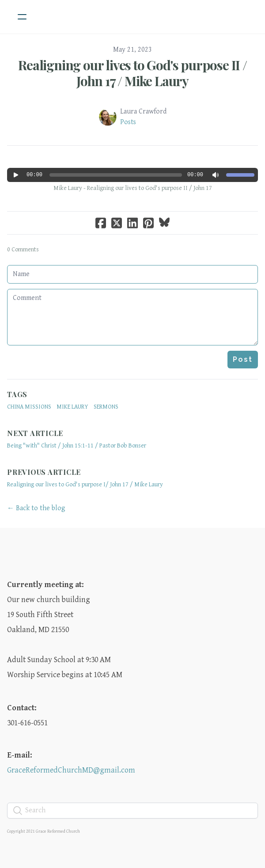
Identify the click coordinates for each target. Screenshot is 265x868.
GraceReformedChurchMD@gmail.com (71, 770)
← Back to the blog (36, 508)
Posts (128, 122)
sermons (106, 407)
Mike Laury (72, 407)
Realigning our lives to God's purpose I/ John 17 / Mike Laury (85, 485)
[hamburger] (22, 17)
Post (243, 359)
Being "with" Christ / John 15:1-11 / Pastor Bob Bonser (77, 446)
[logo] (144, 17)
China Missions (29, 407)
